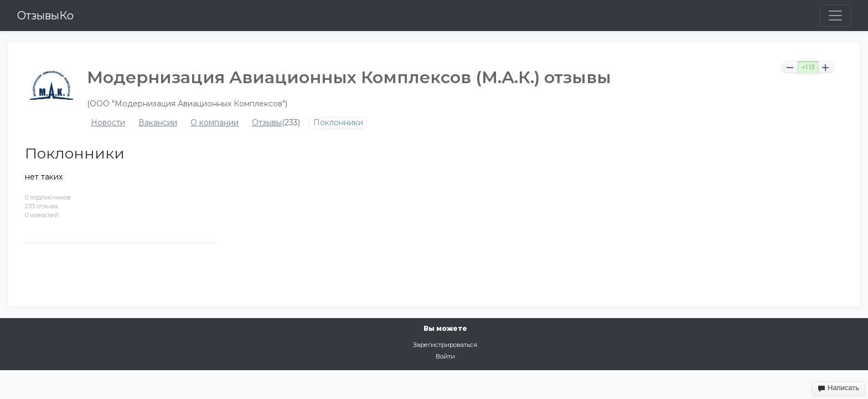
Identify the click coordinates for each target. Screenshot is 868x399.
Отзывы (267, 123)
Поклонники (338, 123)
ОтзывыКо (45, 16)
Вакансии (158, 123)
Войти (445, 356)
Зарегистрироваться (445, 345)
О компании (215, 123)
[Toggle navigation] (835, 16)
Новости (108, 123)
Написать (838, 388)
